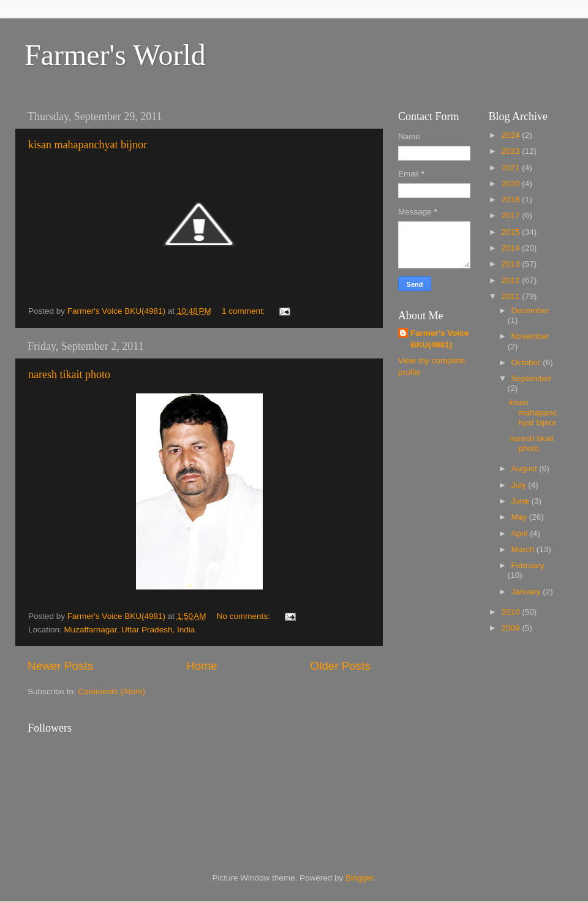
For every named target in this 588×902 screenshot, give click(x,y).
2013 (511, 264)
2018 (511, 199)
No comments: (245, 616)
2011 (511, 296)
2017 (511, 215)
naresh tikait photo (69, 374)
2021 (511, 168)
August (526, 468)
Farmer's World (115, 55)
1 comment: (244, 311)
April (521, 533)
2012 (511, 280)
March (524, 549)
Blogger (360, 878)
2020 (511, 184)
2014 (511, 248)
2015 (511, 232)
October (527, 362)
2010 (511, 612)
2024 (511, 135)
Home (202, 666)
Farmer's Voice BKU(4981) (439, 339)
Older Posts (340, 666)
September (532, 378)
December (530, 310)
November (530, 336)
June (522, 501)
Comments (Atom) (112, 692)
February (528, 565)
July (520, 485)
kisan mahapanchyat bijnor (88, 145)
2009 (511, 628)
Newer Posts (60, 666)
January (527, 592)
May (520, 517)
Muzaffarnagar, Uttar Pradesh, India (130, 630)
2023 (511, 151)
